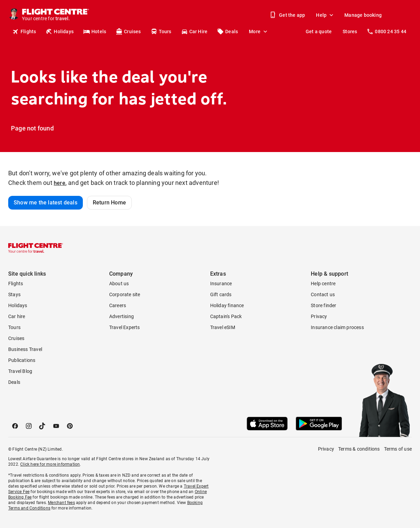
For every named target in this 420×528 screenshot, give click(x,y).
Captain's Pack (226, 316)
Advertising (122, 316)
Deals (227, 32)
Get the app (288, 15)
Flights (24, 32)
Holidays (60, 32)
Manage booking (363, 15)
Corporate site (125, 294)
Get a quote (319, 32)
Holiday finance (227, 305)
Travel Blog (20, 371)
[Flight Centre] (55, 15)
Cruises (128, 32)
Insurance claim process (337, 327)
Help (325, 15)
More (259, 32)
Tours (161, 32)
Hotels (95, 32)
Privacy (319, 316)
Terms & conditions (359, 449)
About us (119, 284)
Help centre (323, 284)
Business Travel (25, 349)
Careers (118, 305)
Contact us (323, 294)
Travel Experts (125, 327)
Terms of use (398, 449)
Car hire (17, 316)
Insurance (221, 284)
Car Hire (194, 32)
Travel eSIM (223, 327)
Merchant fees (61, 503)
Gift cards (221, 294)
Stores (350, 32)
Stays (14, 294)
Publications (22, 360)
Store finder (323, 305)
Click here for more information (50, 464)
